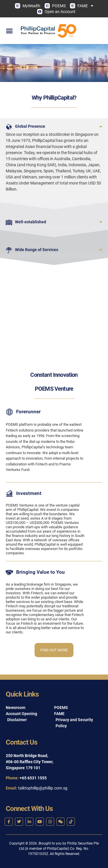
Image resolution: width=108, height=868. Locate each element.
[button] (10, 31)
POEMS (55, 6)
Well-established (31, 222)
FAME (82, 6)
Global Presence (30, 126)
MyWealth (28, 6)
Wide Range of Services (37, 250)
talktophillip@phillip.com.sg (43, 788)
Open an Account (56, 12)
